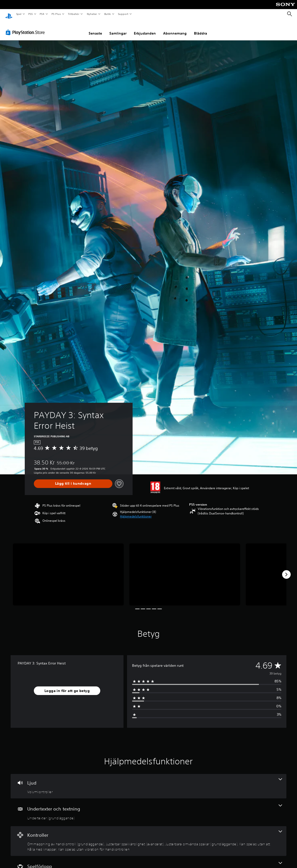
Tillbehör (74, 14)
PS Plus (56, 14)
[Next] (286, 570)
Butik (107, 14)
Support (123, 14)
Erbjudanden (145, 28)
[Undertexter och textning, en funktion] (148, 807)
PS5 (31, 14)
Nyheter (92, 14)
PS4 (42, 14)
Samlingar (118, 28)
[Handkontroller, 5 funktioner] (148, 836)
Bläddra (201, 28)
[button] (136, 512)
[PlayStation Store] (26, 27)
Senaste (95, 28)
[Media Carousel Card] (68, 570)
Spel (19, 14)
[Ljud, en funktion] (148, 782)
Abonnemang (175, 28)
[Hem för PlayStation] (9, 14)
